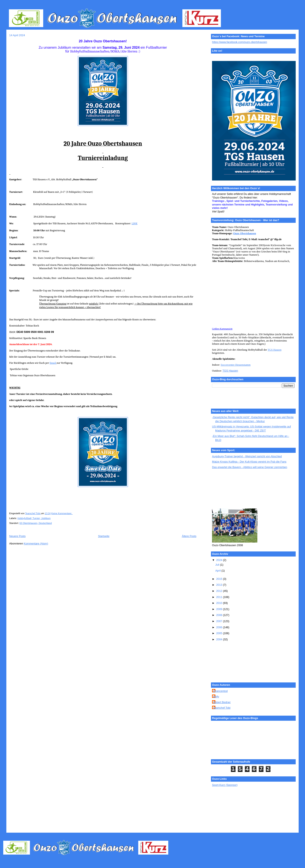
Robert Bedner (222, 702)
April (218, 571)
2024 (220, 560)
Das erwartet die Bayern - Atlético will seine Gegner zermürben (250, 467)
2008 (220, 615)
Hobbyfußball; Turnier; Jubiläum (34, 518)
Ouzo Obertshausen (245, 233)
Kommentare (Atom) (36, 544)
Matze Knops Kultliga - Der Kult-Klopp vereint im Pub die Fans (249, 462)
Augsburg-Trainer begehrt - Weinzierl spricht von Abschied (247, 456)
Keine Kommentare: (62, 513)
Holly (216, 696)
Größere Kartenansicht (222, 329)
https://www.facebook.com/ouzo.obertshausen (240, 42)
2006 (220, 627)
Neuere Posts (17, 536)
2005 (220, 633)
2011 (220, 597)
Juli (218, 565)
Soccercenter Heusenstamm (236, 365)
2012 (220, 591)
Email (53, 363)
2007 (220, 621)
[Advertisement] (231, 489)
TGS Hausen (274, 350)
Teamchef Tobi (222, 708)
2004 (220, 639)
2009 (220, 609)
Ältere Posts (189, 536)
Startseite (104, 536)
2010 (220, 603)
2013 (220, 585)
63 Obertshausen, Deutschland (36, 523)
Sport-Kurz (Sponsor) (225, 785)
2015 (220, 579)
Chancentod (220, 691)
